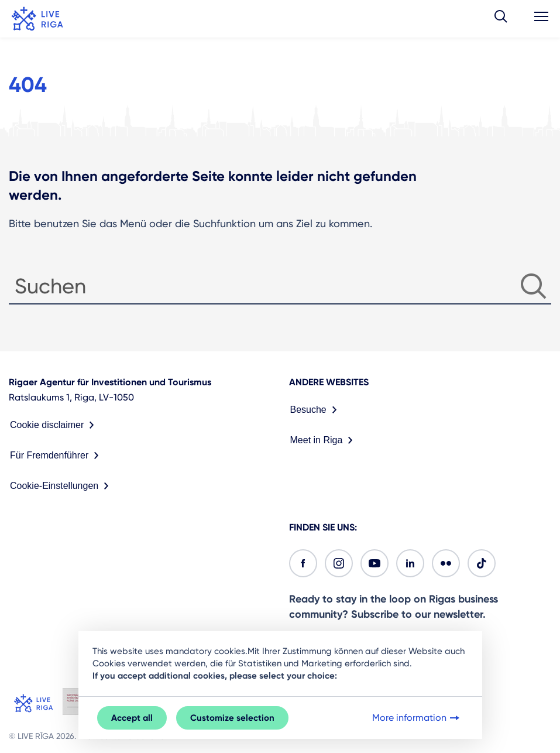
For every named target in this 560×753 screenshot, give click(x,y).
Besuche (316, 410)
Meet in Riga (324, 440)
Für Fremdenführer (57, 456)
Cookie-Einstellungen (62, 486)
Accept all (132, 718)
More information (417, 718)
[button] (501, 19)
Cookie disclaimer (54, 425)
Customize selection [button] (232, 718)
